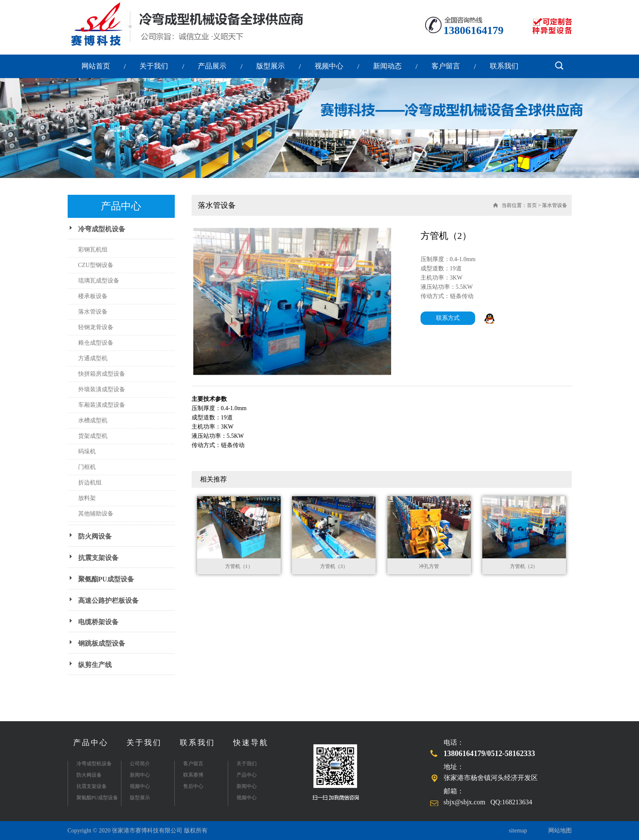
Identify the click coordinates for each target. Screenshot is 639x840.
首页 (532, 205)
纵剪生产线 (95, 665)
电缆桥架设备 (98, 622)
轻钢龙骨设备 (96, 327)
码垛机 (87, 451)
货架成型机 (93, 436)
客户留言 (446, 66)
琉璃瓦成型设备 (99, 281)
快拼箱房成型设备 (102, 374)
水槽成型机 (93, 420)
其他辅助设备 (96, 514)
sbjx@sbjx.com (465, 802)
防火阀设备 (95, 536)
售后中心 (193, 786)
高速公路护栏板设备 (108, 601)
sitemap (518, 831)
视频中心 (329, 66)
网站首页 (96, 66)
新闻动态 (387, 66)
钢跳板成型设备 (102, 643)
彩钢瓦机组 (93, 250)
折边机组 (90, 483)
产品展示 (212, 66)
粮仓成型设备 (96, 343)
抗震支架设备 (98, 558)
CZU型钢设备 (96, 265)
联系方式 (448, 318)
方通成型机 (93, 358)
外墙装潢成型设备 (102, 389)
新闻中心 (140, 775)
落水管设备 (93, 312)
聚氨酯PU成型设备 (106, 579)
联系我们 (504, 66)
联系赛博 (193, 775)
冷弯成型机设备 (102, 229)
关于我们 (154, 66)
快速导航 (251, 743)
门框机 (87, 467)
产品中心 (91, 743)
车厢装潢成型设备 (102, 405)
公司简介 (140, 764)
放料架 (87, 498)
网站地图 (560, 831)
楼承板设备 (93, 296)
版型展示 (271, 66)
